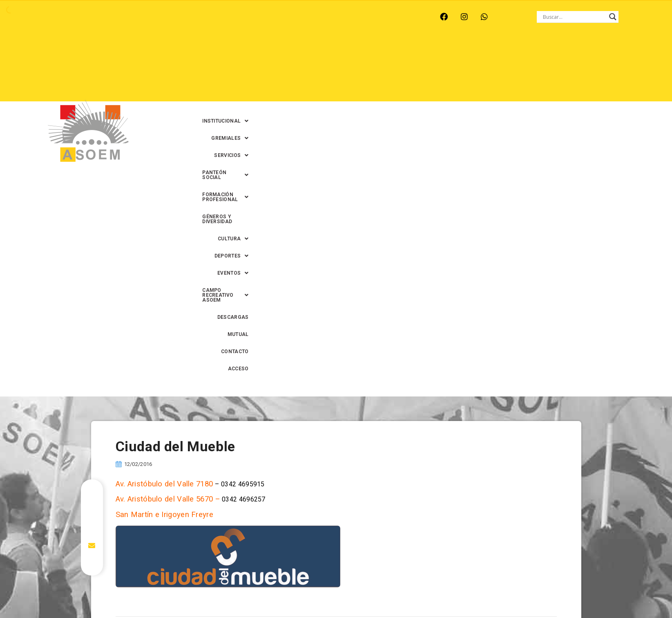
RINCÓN (210, 17)
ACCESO (626, 70)
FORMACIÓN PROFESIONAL (483, 53)
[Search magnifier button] (613, 17)
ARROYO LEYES (81, 17)
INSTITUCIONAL (249, 53)
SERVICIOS (351, 53)
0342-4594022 (451, 593)
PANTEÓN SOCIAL (407, 53)
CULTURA (620, 53)
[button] (249, 53)
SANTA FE (246, 17)
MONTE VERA (133, 17)
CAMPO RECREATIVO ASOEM (447, 70)
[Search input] (574, 17)
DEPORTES (334, 70)
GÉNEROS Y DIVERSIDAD (563, 53)
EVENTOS (379, 70)
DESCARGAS (514, 70)
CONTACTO (589, 70)
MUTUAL (553, 70)
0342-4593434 (496, 593)
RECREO (175, 17)
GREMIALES (303, 53)
